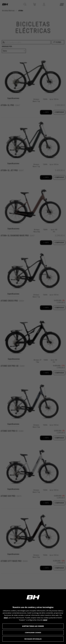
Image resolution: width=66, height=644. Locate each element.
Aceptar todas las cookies (33, 626)
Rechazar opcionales (33, 639)
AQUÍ (6, 618)
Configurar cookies (33, 633)
